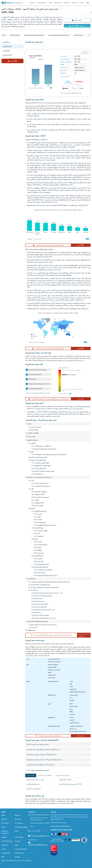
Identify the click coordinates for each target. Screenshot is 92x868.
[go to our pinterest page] (63, 834)
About (51, 3)
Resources (67, 3)
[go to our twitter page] (59, 834)
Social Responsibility (21, 827)
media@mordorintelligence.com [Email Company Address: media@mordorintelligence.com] (38, 845)
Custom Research (42, 3)
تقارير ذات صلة (31, 775)
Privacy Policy (6, 853)
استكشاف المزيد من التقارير (45, 775)
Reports (32, 3)
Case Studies (19, 837)
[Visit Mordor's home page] (12, 3)
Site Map (18, 857)
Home (3, 815)
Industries (75, 3)
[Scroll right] (89, 35)
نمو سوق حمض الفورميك (34, 789)
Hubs (16, 845)
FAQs (17, 831)
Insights (4, 837)
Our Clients (5, 823)
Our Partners (19, 823)
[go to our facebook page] (56, 834)
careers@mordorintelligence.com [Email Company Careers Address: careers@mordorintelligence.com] (61, 826)
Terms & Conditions (21, 849)
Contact (81, 3)
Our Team (18, 819)
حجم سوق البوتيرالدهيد (33, 784)
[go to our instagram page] (67, 834)
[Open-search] (88, 3)
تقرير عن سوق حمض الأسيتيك (35, 780)
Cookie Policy (19, 853)
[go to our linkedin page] (52, 834)
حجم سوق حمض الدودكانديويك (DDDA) (71, 784)
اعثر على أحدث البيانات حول (62, 775)
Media (3, 827)
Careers (4, 849)
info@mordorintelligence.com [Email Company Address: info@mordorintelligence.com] (40, 836)
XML (3, 857)
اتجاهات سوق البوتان (65, 780)
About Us (4, 819)
